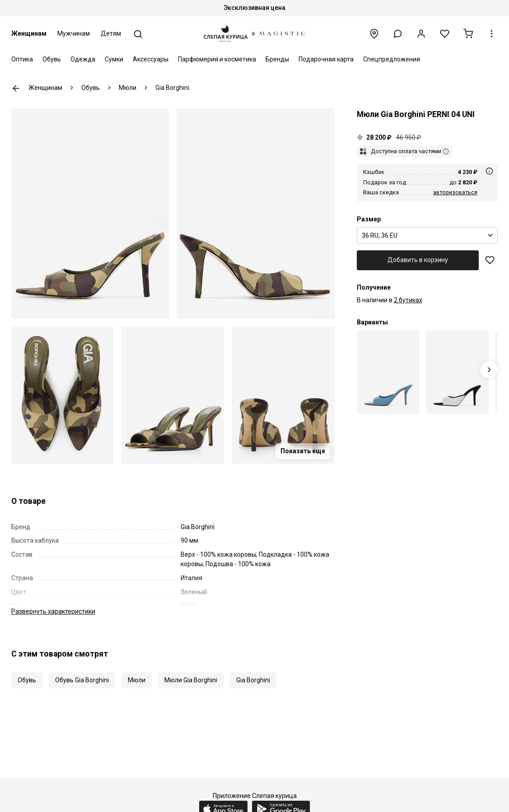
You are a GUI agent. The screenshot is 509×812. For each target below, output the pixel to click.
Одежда (83, 59)
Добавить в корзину (418, 260)
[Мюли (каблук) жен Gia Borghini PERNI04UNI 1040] (457, 372)
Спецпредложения (392, 59)
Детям (111, 33)
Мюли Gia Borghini (191, 680)
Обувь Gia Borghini (82, 680)
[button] (398, 34)
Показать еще (303, 451)
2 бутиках (408, 300)
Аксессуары (151, 59)
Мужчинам (74, 33)
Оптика (22, 59)
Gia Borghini (253, 680)
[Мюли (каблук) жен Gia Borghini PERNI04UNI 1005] (388, 372)
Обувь (52, 59)
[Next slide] (489, 370)
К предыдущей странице (16, 88)
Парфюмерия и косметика (217, 59)
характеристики (53, 611)
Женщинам (29, 33)
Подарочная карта (326, 59)
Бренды (277, 59)
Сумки (114, 59)
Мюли (137, 680)
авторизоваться (455, 192)
